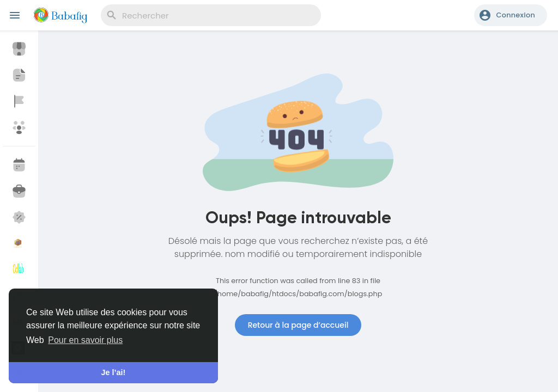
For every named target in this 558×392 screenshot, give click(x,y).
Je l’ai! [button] (114, 372)
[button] (511, 15)
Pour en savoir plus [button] (85, 340)
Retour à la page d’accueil (298, 325)
